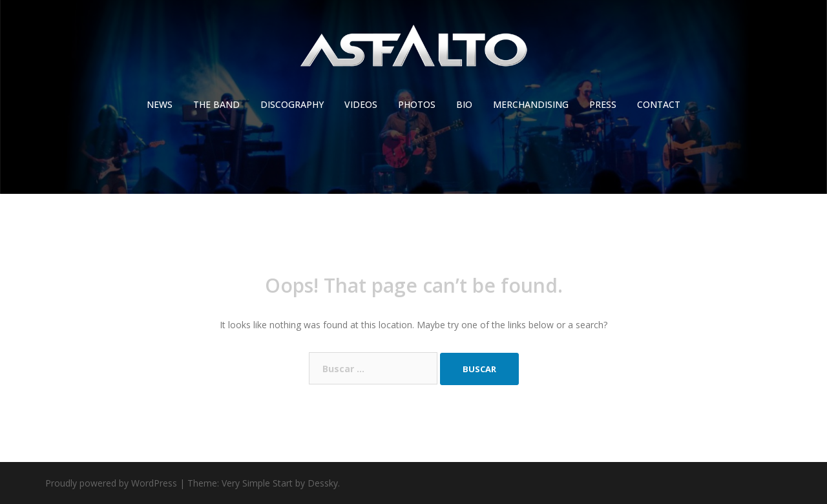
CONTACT (659, 104)
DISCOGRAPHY (292, 104)
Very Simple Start (257, 483)
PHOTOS (417, 104)
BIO (464, 104)
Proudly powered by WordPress (111, 483)
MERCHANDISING (531, 104)
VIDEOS (361, 104)
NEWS (160, 104)
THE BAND (216, 104)
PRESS (603, 104)
